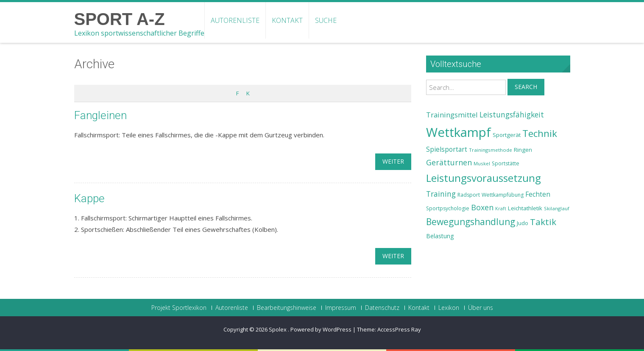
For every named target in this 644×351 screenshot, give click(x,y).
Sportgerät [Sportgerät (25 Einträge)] (507, 135)
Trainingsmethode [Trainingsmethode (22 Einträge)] (491, 150)
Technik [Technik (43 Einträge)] (540, 133)
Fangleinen (100, 115)
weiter (393, 161)
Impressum (341, 308)
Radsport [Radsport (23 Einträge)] (469, 195)
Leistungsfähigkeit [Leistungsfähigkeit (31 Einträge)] (512, 114)
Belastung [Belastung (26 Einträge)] (440, 236)
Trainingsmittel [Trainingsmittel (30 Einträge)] (452, 115)
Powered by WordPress (321, 329)
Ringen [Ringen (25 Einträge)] (523, 150)
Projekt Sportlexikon (179, 308)
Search (526, 87)
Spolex (278, 329)
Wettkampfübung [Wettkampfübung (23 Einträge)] (503, 195)
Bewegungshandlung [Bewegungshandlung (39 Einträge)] (471, 222)
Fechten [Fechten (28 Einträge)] (538, 194)
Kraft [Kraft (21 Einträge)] (501, 209)
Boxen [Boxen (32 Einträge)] (482, 207)
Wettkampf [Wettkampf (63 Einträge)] (459, 132)
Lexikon (449, 308)
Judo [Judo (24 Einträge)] (523, 223)
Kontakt (287, 20)
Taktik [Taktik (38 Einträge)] (543, 222)
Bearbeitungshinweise (287, 308)
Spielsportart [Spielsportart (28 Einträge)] (447, 149)
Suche (326, 20)
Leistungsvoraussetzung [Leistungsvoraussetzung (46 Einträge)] (484, 178)
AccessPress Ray (399, 329)
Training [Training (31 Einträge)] (441, 194)
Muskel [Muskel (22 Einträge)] (482, 163)
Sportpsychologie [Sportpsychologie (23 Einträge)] (448, 208)
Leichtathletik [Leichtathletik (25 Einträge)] (525, 208)
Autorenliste (235, 20)
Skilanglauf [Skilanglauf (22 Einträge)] (557, 208)
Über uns (481, 308)
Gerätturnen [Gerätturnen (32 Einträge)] (449, 162)
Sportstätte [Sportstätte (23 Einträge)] (506, 163)
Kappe (89, 198)
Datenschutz (382, 308)
